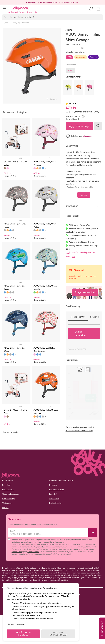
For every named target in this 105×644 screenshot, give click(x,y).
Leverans (53, 485)
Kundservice (7, 480)
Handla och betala (57, 489)
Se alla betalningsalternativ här (80, 427)
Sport (6, 23)
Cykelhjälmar (23, 23)
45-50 (70, 70)
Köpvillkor (6, 485)
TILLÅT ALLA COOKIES (23, 634)
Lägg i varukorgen (79, 126)
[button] (5, 8)
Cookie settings (9, 499)
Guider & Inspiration (11, 494)
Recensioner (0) (78, 317)
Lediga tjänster (56, 503)
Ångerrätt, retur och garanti (61, 480)
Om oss (5, 508)
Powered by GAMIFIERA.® (78, 349)
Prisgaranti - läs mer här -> (81, 242)
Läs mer (84, 195)
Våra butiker (54, 499)
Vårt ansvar (7, 503)
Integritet (53, 494)
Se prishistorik (72, 119)
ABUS (69, 30)
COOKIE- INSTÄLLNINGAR (58, 634)
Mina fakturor (8, 489)
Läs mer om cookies (16, 624)
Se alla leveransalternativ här (79, 430)
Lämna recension (80, 334)
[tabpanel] (31, 66)
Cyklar (13, 23)
